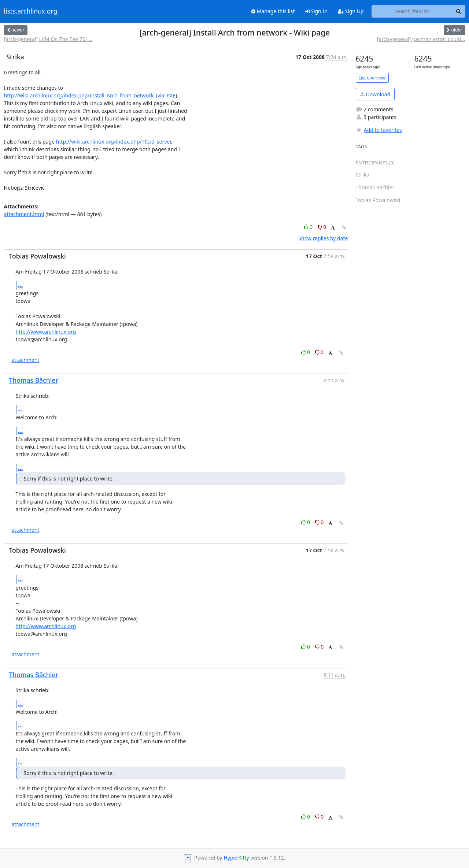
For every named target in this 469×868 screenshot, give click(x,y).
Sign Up (351, 11)
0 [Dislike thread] (322, 227)
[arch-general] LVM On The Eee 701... (48, 39)
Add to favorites (379, 130)
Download (375, 94)
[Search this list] (412, 11)
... (21, 285)
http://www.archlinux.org (46, 332)
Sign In (316, 11)
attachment (26, 360)
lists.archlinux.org (31, 11)
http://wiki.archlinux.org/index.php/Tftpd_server (114, 142)
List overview (372, 78)
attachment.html (24, 214)
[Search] (459, 11)
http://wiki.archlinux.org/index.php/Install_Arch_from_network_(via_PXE (90, 95)
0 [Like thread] (309, 227)
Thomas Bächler (34, 380)
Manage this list (273, 11)
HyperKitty (236, 858)
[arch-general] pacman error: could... (421, 39)
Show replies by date (323, 238)
